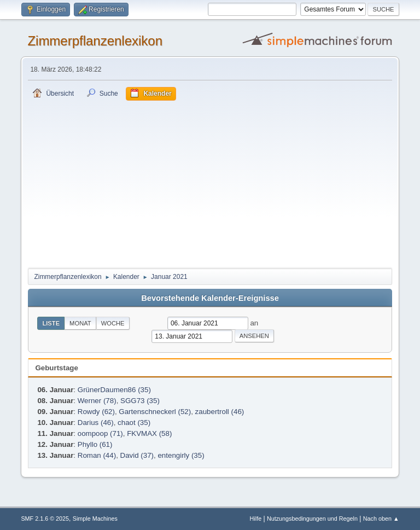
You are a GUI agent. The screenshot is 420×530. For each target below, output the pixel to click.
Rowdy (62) (96, 412)
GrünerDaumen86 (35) (114, 390)
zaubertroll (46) (220, 412)
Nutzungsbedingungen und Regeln (312, 519)
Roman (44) (97, 455)
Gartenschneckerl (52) (155, 412)
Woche (113, 323)
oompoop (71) (100, 433)
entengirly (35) (181, 455)
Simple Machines (95, 519)
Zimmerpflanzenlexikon (95, 41)
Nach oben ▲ (381, 519)
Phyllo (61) (95, 444)
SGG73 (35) (140, 401)
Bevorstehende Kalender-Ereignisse (210, 298)
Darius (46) (96, 423)
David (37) (137, 455)
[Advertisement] (210, 183)
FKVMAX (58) (149, 433)
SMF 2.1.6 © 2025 (45, 519)
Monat (80, 323)
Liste (51, 323)
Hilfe (256, 519)
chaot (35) (134, 423)
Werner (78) (97, 401)
